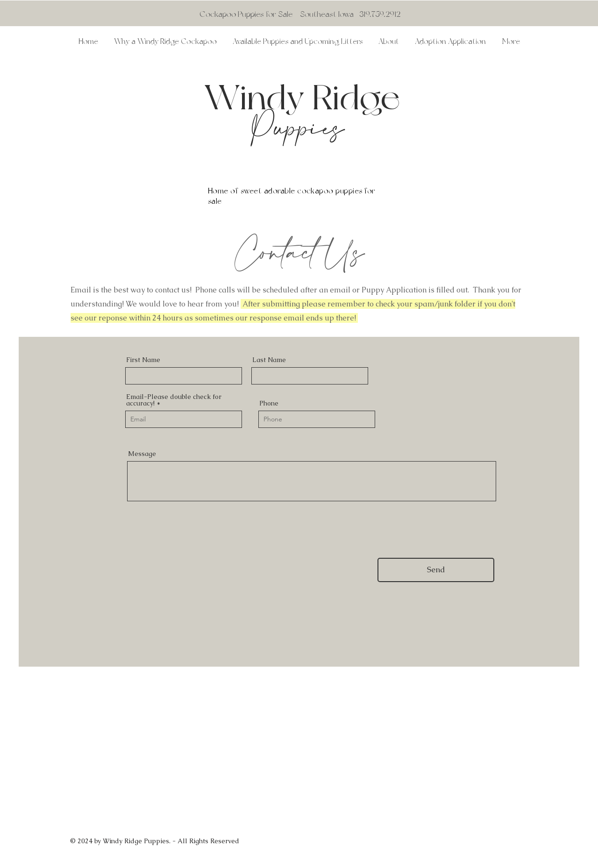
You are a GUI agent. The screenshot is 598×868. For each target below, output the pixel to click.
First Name (143, 360)
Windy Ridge (306, 97)
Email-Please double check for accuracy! (174, 400)
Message (142, 454)
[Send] (436, 570)
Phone (269, 403)
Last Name (269, 360)
